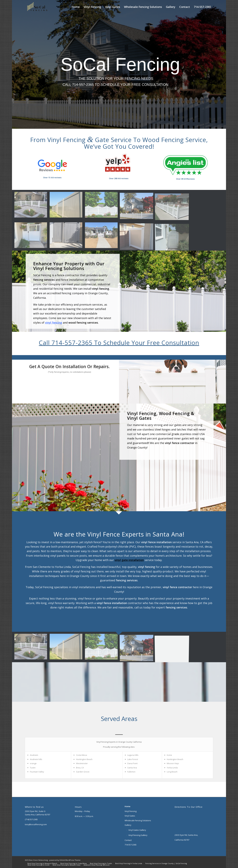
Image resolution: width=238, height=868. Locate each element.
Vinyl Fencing (131, 811)
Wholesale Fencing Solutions (138, 820)
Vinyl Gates (130, 816)
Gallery (128, 825)
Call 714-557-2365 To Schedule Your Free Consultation (119, 343)
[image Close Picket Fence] (32, 206)
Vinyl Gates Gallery (137, 830)
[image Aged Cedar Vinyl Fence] (67, 237)
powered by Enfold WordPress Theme (65, 860)
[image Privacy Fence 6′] (67, 206)
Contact (128, 840)
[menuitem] (76, 7)
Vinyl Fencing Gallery (138, 835)
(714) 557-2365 (31, 819)
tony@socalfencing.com (36, 824)
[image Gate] (32, 237)
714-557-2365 (131, 845)
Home (127, 806)
